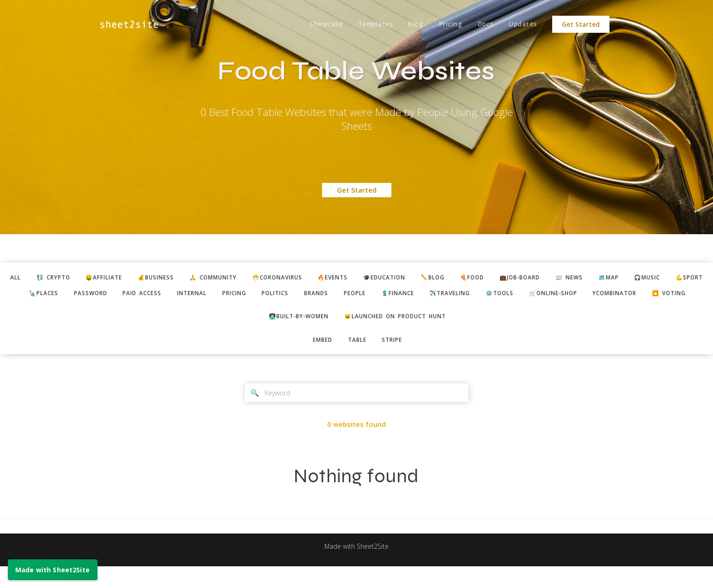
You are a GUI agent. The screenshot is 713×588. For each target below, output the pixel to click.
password (172, 294)
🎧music (29, 294)
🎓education (433, 278)
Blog (411, 24)
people (459, 294)
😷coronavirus (317, 278)
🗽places (122, 294)
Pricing (448, 24)
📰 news (634, 278)
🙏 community (247, 278)
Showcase (319, 24)
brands (417, 294)
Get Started (581, 24)
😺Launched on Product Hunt (399, 335)
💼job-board (580, 278)
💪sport (74, 294)
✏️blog (486, 278)
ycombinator (331, 311)
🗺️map (676, 278)
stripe (395, 359)
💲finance (506, 294)
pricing (327, 294)
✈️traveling (562, 294)
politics (372, 294)
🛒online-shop (674, 294)
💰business (184, 278)
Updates (522, 24)
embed (319, 359)
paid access (227, 294)
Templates (370, 24)
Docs (484, 24)
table (357, 359)
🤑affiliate (128, 278)
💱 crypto (73, 278)
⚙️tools (616, 294)
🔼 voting (390, 311)
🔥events (377, 278)
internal (281, 294)
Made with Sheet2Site (357, 568)
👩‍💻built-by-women (294, 335)
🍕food (528, 278)
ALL (32, 278)
